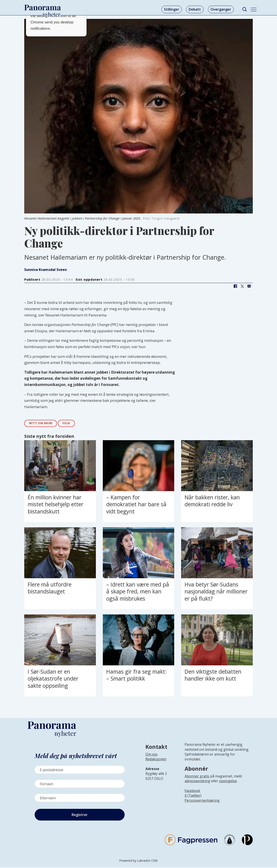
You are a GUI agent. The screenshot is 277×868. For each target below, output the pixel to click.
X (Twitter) (193, 796)
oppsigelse (228, 782)
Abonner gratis (197, 777)
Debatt (195, 9)
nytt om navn (43, 424)
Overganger (221, 9)
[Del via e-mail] (249, 286)
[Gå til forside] (43, 8)
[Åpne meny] (254, 10)
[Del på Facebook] (235, 286)
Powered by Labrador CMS (138, 861)
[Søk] (244, 9)
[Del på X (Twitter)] (242, 286)
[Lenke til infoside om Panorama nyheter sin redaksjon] (156, 763)
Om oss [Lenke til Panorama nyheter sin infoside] (151, 755)
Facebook (192, 791)
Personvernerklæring (202, 801)
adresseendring (197, 782)
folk (71, 424)
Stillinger (172, 9)
